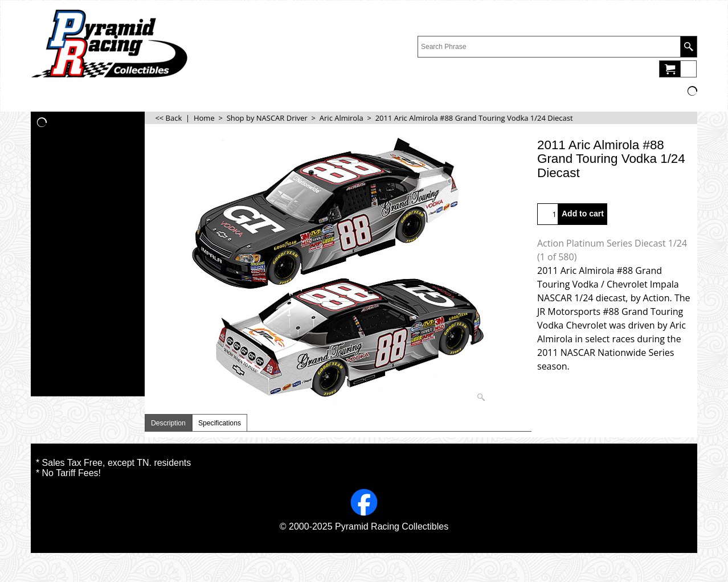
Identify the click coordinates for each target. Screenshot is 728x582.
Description (168, 423)
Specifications (220, 423)
